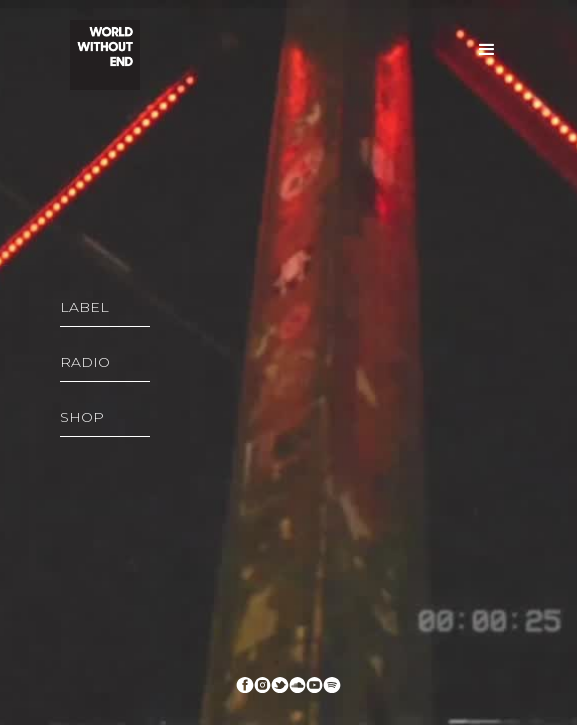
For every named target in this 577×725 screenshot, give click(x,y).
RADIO (85, 362)
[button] (487, 50)
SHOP (82, 417)
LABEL (84, 307)
